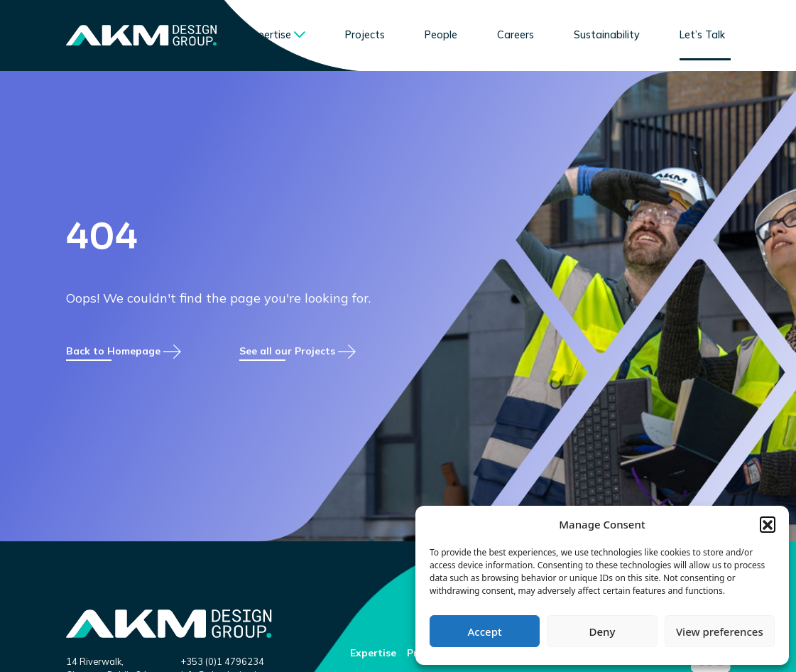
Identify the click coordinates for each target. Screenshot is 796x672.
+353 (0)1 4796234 (223, 661)
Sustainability (607, 35)
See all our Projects (298, 378)
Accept (485, 632)
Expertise (269, 35)
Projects (365, 35)
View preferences (720, 632)
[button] (768, 524)
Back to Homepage (124, 378)
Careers (516, 35)
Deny (603, 632)
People (441, 35)
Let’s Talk (702, 35)
